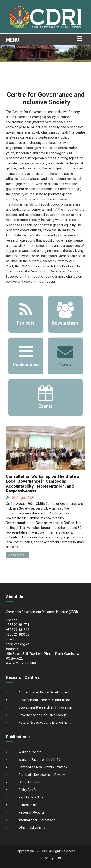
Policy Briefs (28, 790)
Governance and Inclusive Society (43, 715)
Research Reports (32, 812)
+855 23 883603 (18, 634)
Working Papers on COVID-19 (39, 760)
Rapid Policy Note (31, 797)
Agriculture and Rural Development (44, 692)
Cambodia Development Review (42, 775)
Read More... (17, 555)
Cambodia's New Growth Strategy (43, 767)
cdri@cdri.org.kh (18, 644)
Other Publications (32, 828)
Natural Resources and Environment (45, 723)
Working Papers (30, 752)
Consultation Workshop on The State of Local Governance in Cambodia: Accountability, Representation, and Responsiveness (43, 484)
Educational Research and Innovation (45, 707)
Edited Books (28, 805)
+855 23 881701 (18, 625)
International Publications (37, 820)
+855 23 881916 (18, 630)
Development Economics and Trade (44, 700)
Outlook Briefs (29, 782)
